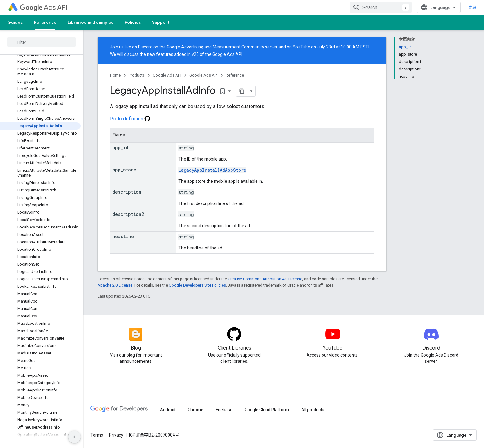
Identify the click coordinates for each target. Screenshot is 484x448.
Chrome (196, 410)
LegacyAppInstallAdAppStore (212, 170)
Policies (133, 22)
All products (313, 410)
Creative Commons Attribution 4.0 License (265, 279)
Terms (97, 435)
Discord (145, 47)
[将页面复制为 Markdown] (242, 91)
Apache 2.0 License (115, 285)
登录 (472, 7)
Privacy (116, 435)
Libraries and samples (91, 22)
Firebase (224, 410)
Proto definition (130, 119)
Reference (235, 75)
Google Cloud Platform (267, 410)
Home (115, 75)
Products (137, 75)
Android (168, 410)
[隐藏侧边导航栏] (74, 437)
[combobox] (381, 7)
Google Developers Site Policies (197, 285)
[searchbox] (42, 42)
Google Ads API (167, 75)
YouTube (301, 47)
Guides (15, 22)
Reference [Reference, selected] (45, 22)
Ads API (44, 8)
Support (161, 22)
